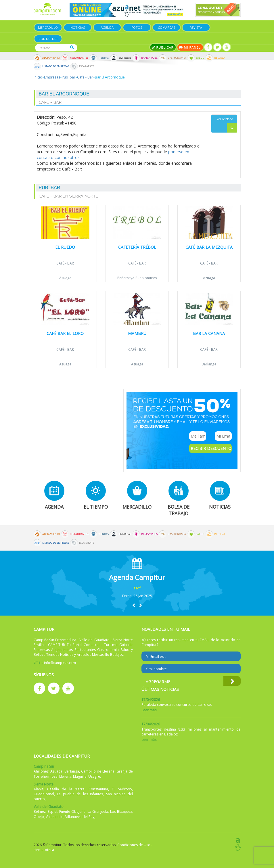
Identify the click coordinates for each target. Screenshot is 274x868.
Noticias (78, 27)
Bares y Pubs (149, 58)
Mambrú (137, 333)
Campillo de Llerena (98, 771)
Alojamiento (51, 58)
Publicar (163, 47)
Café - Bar (85, 77)
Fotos (137, 27)
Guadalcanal (44, 794)
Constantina (98, 789)
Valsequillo (55, 817)
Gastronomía (177, 58)
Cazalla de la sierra (66, 789)
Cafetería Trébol (137, 247)
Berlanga (209, 364)
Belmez (40, 812)
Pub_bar (69, 77)
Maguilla (80, 776)
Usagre (94, 776)
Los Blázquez (121, 812)
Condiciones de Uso (134, 845)
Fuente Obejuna (72, 812)
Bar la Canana (209, 333)
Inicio (38, 77)
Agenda (107, 27)
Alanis (39, 789)
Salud (200, 58)
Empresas (125, 58)
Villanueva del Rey (80, 817)
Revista (196, 27)
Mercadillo (48, 27)
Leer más (149, 710)
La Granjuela (98, 812)
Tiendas (104, 58)
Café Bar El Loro (65, 333)
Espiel (52, 812)
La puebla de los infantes (80, 794)
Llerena (65, 776)
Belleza (220, 58)
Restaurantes (79, 58)
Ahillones (41, 771)
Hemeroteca (44, 850)
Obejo (39, 817)
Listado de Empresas (56, 66)
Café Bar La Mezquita (209, 247)
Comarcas (166, 27)
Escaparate (87, 66)
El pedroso (122, 789)
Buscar (72, 47)
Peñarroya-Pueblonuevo (137, 278)
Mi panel (190, 47)
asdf (137, 588)
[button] (134, 605)
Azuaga (65, 278)
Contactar (48, 39)
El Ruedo (65, 247)
